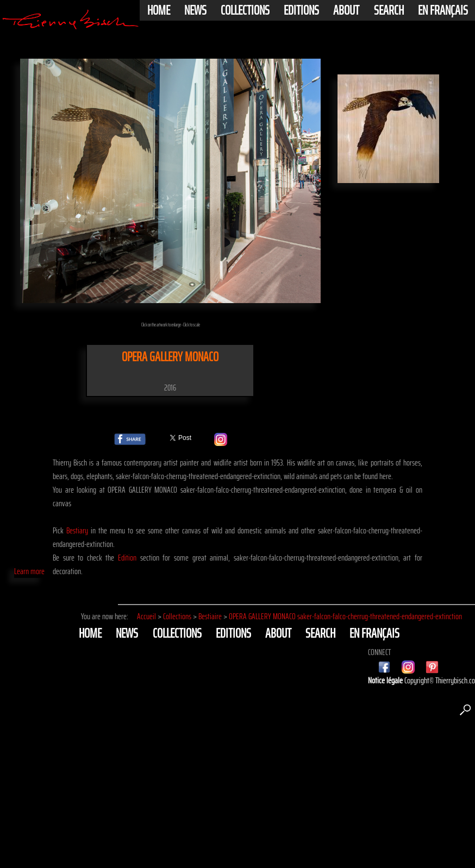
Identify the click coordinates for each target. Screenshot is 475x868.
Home (159, 10)
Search (389, 10)
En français (443, 10)
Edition (127, 558)
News (195, 10)
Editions (301, 10)
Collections (245, 10)
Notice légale (386, 680)
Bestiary (77, 530)
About (346, 10)
